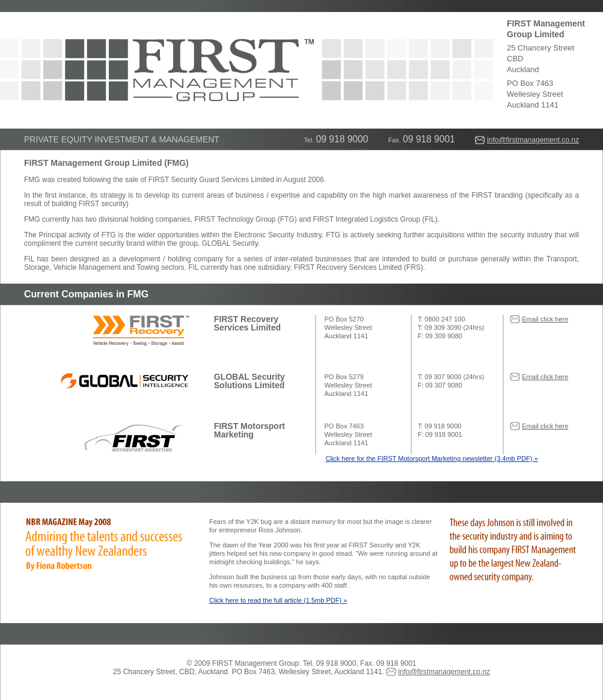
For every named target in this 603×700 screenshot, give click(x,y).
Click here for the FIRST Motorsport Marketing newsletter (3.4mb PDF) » (431, 458)
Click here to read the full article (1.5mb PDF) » (278, 600)
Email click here (545, 319)
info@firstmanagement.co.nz (533, 140)
